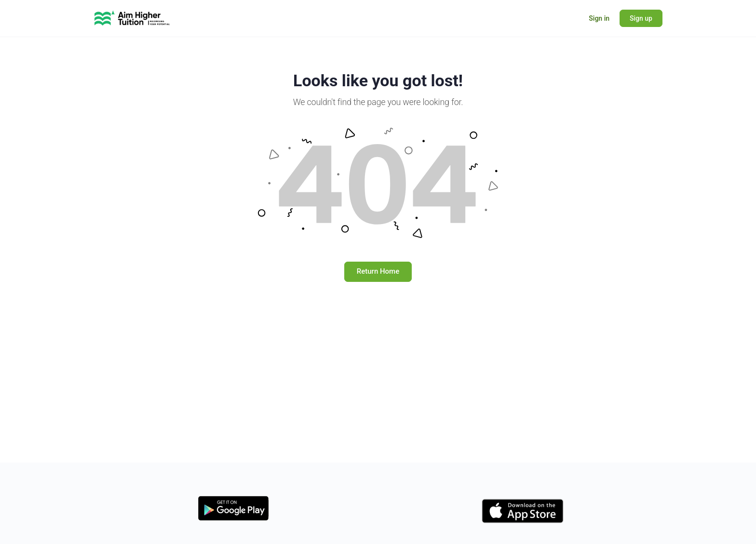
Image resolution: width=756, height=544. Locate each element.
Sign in (599, 18)
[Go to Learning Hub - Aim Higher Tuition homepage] (132, 17)
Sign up (641, 18)
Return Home (378, 271)
